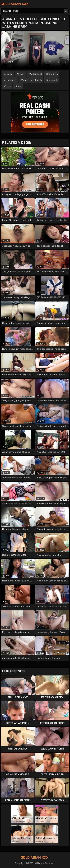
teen (22, 74)
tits (9, 86)
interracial (36, 74)
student (53, 80)
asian (10, 74)
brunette (53, 74)
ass (19, 86)
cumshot (12, 80)
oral (25, 80)
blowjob (38, 80)
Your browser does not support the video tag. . (35, 50)
